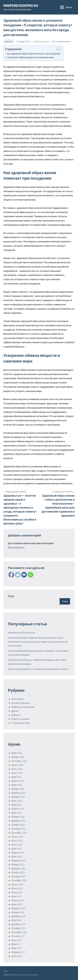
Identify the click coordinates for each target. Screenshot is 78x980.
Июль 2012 (17, 956)
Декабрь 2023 (18, 821)
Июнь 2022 (17, 892)
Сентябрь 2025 (19, 761)
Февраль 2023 (19, 860)
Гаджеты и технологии (23, 707)
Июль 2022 (17, 888)
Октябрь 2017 (18, 936)
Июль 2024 (17, 801)
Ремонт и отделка (20, 719)
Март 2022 (17, 904)
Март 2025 (17, 785)
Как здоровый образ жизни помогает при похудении (34, 54)
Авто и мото (17, 699)
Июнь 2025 (17, 773)
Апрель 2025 (18, 781)
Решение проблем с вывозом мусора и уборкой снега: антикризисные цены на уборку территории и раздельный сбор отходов (38, 642)
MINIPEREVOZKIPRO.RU (21, 5)
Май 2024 (16, 805)
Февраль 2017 (18, 952)
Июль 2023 (17, 841)
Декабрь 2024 (18, 793)
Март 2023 (17, 856)
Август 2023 (17, 837)
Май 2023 (16, 849)
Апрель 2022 (18, 900)
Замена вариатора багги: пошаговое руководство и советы (38, 669)
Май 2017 (16, 944)
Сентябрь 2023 (19, 833)
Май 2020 (16, 920)
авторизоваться (16, 547)
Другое (15, 711)
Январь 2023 (18, 864)
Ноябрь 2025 (18, 757)
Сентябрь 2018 (19, 932)
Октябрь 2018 (18, 928)
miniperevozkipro (41, 41)
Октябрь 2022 (18, 876)
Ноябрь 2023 (18, 825)
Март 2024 (17, 813)
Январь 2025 (18, 789)
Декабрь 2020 (18, 916)
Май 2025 (16, 777)
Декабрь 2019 (18, 924)
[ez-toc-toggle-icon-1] (57, 49)
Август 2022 (17, 884)
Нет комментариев (61, 41)
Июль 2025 (17, 769)
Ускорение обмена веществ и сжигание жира (31, 57)
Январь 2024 (18, 817)
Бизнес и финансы (21, 703)
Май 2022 (16, 896)
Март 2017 (16, 948)
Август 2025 (17, 765)
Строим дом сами (20, 723)
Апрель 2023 (18, 853)
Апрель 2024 (18, 809)
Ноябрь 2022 (18, 872)
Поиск (11, 596)
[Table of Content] (59, 49)
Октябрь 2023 (18, 829)
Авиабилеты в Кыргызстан (22, 632)
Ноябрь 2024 (18, 797)
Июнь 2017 (17, 940)
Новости (9, 41)
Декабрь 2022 (18, 868)
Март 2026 (17, 753)
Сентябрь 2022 (19, 880)
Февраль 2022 (19, 908)
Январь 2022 (18, 912)
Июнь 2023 (17, 845)
